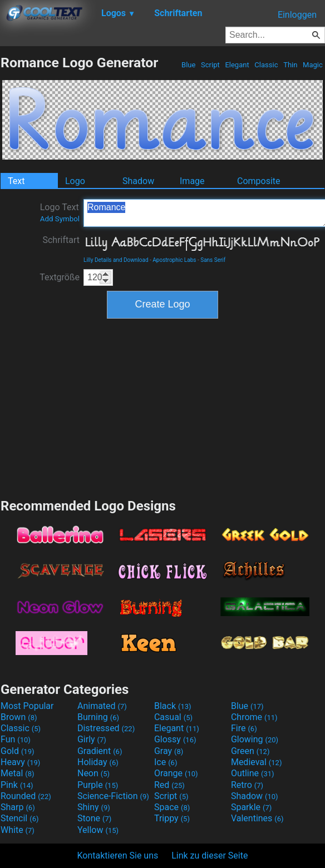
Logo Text (60, 212)
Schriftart (61, 240)
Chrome (254, 717)
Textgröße (60, 277)
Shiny (94, 807)
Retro (247, 785)
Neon (93, 773)
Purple (98, 785)
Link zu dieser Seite (210, 855)
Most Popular (27, 706)
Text (16, 181)
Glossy (175, 739)
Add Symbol (60, 219)
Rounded (26, 796)
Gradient (100, 751)
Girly (92, 739)
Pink (17, 785)
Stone (94, 818)
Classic (266, 65)
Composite (259, 181)
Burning (98, 717)
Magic (313, 65)
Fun (16, 739)
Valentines (257, 818)
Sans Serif (213, 260)
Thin (290, 65)
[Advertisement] (162, 407)
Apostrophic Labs (174, 260)
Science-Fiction (113, 796)
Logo (75, 181)
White (18, 830)
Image (192, 181)
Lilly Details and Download (116, 260)
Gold (18, 751)
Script (210, 65)
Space (172, 807)
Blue (189, 65)
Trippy (172, 818)
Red (169, 785)
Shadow (138, 181)
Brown (19, 717)
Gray (169, 751)
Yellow (98, 830)
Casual (173, 717)
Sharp (18, 807)
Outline (253, 773)
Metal (18, 773)
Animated (102, 706)
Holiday (98, 762)
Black (173, 706)
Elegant (237, 65)
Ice (166, 762)
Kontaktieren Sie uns (118, 855)
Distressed (106, 728)
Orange (176, 773)
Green (250, 751)
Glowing (255, 739)
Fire (244, 728)
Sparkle (251, 807)
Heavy (20, 762)
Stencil (19, 818)
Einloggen (297, 15)
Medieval (257, 762)
